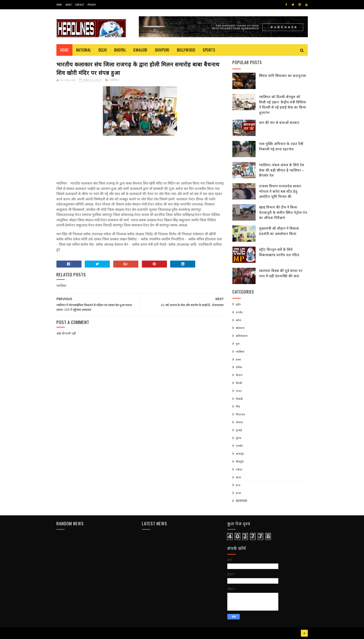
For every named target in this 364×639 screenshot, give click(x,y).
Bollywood (186, 50)
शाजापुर (240, 454)
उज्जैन (239, 312)
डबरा (239, 359)
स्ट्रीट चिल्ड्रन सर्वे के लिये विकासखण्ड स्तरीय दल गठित (279, 252)
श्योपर (239, 469)
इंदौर (238, 304)
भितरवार (241, 414)
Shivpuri (162, 50)
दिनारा (239, 375)
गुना (238, 344)
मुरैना (239, 438)
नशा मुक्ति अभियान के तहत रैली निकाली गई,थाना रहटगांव (281, 146)
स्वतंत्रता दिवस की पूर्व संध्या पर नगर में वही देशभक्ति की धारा (281, 273)
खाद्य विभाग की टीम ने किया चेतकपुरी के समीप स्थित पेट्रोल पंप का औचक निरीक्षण (283, 212)
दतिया (239, 367)
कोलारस (240, 328)
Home (59, 5)
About (69, 5)
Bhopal (120, 50)
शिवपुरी (240, 461)
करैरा (239, 320)
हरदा (239, 493)
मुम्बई (239, 430)
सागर (239, 477)
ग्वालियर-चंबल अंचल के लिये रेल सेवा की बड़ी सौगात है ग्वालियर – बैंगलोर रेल (282, 170)
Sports (209, 50)
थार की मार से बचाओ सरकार (279, 122)
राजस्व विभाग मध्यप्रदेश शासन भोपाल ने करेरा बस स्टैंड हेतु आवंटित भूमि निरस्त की (280, 191)
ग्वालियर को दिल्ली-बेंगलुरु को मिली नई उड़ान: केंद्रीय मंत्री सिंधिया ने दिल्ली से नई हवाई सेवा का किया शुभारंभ (283, 104)
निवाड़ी (239, 399)
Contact (80, 5)
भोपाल (239, 422)
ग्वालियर (114, 80)
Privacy (92, 5)
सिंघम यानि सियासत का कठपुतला (283, 75)
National (84, 50)
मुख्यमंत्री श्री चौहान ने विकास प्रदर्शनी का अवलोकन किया (279, 231)
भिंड (238, 406)
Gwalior (140, 50)
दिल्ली (239, 383)
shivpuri (242, 501)
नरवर (239, 391)
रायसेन (239, 446)
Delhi (103, 50)
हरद (238, 485)
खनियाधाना (242, 336)
